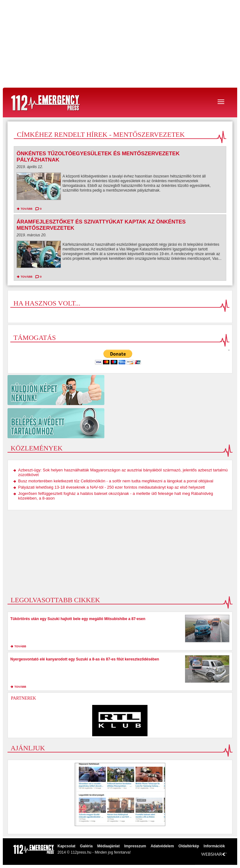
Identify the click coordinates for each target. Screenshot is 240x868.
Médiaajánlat (108, 846)
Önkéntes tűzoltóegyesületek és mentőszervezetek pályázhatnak (98, 157)
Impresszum (135, 846)
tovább (27, 209)
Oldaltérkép (189, 846)
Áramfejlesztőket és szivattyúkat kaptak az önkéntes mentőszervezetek (101, 225)
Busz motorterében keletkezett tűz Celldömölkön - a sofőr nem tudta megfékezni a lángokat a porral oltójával (116, 481)
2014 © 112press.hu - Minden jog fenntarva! (94, 852)
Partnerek (23, 698)
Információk (214, 846)
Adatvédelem (162, 846)
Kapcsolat (66, 846)
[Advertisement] (120, 44)
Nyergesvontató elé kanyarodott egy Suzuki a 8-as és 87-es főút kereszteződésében (85, 659)
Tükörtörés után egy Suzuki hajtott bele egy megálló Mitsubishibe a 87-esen (78, 619)
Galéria (86, 846)
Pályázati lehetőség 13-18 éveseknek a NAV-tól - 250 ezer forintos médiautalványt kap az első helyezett (111, 487)
